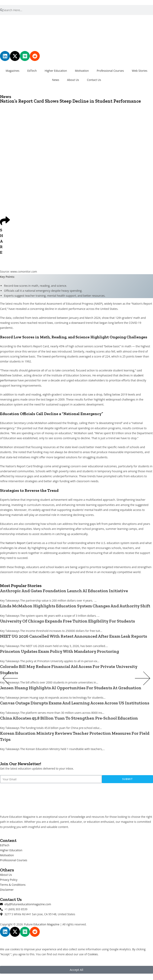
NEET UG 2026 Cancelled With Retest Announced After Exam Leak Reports (74, 636)
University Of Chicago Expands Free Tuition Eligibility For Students (67, 621)
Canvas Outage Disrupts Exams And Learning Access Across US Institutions (75, 703)
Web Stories (140, 71)
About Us (73, 80)
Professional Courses (110, 71)
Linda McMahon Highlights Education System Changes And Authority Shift (75, 606)
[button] (10, 679)
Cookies (93, 954)
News (56, 80)
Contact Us (94, 80)
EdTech (32, 71)
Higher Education (56, 71)
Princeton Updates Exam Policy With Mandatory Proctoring (60, 651)
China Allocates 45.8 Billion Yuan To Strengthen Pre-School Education (69, 718)
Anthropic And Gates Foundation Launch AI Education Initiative (64, 591)
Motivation (82, 71)
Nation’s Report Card (19, 543)
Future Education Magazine (42, 924)
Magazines (13, 71)
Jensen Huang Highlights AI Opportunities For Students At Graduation (71, 688)
